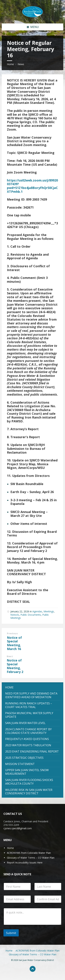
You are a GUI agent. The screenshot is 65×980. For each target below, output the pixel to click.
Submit (11, 933)
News (21, 64)
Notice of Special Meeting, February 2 (15, 666)
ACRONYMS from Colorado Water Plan (29, 853)
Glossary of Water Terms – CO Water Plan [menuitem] (33, 954)
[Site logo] (33, 11)
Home (10, 64)
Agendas (37, 611)
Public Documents (31, 615)
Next (10, 656)
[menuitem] (32, 687)
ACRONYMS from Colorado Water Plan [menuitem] (38, 951)
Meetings (49, 611)
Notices (15, 615)
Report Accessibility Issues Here (25, 863)
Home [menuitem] (9, 951)
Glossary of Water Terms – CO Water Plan (31, 858)
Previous (12, 633)
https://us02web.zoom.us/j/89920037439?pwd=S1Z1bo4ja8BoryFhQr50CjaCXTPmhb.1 (32, 186)
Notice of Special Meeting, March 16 (14, 643)
